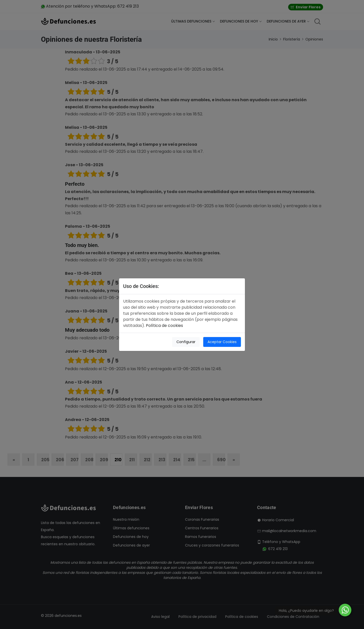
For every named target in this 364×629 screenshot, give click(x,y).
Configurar (186, 342)
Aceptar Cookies (222, 342)
